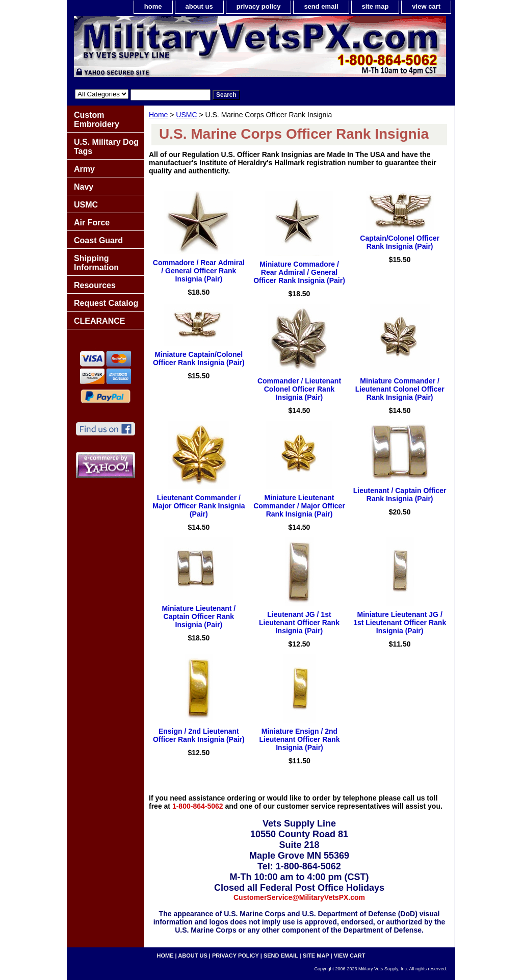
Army (84, 169)
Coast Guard (98, 240)
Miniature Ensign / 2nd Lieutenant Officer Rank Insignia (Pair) (300, 739)
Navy (84, 187)
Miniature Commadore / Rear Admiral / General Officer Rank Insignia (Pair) (299, 272)
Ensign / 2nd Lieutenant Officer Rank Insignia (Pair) (199, 735)
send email (321, 6)
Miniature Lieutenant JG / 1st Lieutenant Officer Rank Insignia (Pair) (400, 623)
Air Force (92, 223)
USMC (186, 115)
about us (199, 6)
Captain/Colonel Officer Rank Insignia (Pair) (400, 242)
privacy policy (259, 6)
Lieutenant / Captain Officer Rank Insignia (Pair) (400, 495)
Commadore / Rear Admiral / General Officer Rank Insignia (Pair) (199, 271)
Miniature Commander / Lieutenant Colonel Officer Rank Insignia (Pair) (400, 389)
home (153, 6)
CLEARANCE (99, 321)
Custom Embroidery (97, 120)
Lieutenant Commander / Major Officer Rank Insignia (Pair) (199, 506)
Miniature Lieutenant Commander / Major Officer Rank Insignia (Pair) (299, 506)
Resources (95, 285)
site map (375, 6)
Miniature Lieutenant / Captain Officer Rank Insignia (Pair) (199, 616)
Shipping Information (96, 263)
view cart (426, 6)
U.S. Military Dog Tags (106, 147)
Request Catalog (106, 303)
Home (158, 115)
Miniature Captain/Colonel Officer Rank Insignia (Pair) (199, 358)
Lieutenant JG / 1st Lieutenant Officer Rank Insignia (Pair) (299, 623)
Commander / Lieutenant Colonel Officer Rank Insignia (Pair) (299, 389)
